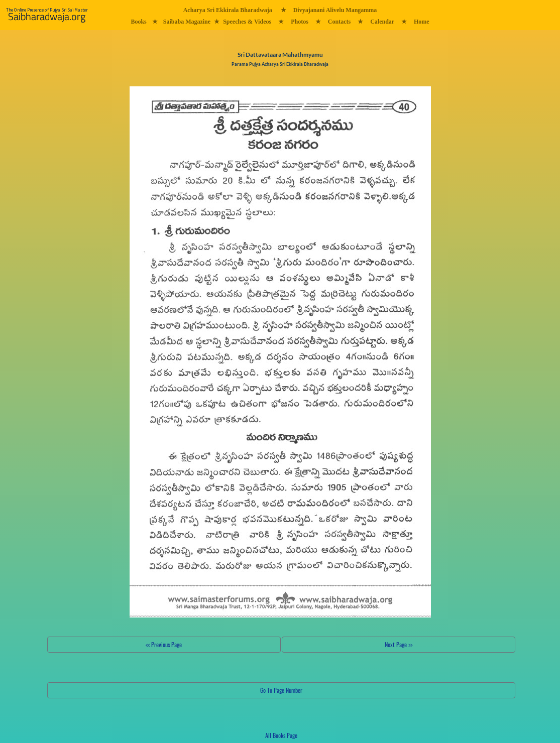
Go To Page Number (281, 690)
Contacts (339, 22)
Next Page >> (399, 644)
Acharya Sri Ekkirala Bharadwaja (228, 10)
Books (138, 22)
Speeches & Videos (247, 22)
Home (422, 22)
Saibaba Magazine (187, 22)
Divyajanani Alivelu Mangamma (335, 10)
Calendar (382, 22)
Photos (300, 22)
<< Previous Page (164, 644)
